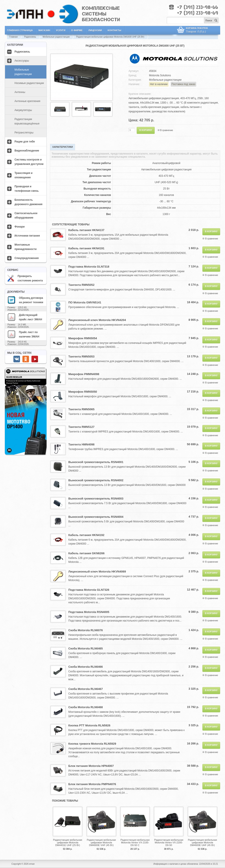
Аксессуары (22, 61)
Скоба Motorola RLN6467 (86, 689)
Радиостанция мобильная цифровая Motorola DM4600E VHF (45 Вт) (101, 842)
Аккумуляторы (23, 110)
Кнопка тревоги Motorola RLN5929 (92, 744)
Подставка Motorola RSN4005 (89, 612)
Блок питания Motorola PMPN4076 (92, 784)
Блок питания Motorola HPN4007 (91, 766)
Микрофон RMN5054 (83, 338)
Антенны (20, 92)
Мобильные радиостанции (56, 37)
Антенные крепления (27, 101)
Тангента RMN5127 (81, 427)
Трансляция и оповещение (24, 175)
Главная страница (20, 30)
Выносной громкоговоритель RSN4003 (96, 499)
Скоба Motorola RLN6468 (86, 707)
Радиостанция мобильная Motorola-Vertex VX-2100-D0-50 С (135, 842)
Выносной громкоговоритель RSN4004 (96, 517)
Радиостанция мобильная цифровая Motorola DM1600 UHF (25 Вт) (110, 37)
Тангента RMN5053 (81, 356)
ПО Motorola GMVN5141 (85, 302)
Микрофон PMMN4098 (84, 374)
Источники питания (27, 236)
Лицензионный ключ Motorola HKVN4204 (97, 320)
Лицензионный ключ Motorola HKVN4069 (97, 572)
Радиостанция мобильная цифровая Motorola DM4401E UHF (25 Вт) (68, 842)
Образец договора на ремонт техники (25, 300)
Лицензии (95, 30)
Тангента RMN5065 (81, 409)
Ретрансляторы (24, 133)
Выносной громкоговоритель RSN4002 (96, 480)
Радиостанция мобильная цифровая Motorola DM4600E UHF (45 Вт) (202, 842)
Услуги (61, 30)
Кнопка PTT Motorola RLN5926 (89, 725)
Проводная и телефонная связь (27, 189)
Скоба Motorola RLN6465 (86, 648)
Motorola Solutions (160, 75)
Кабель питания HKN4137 (86, 230)
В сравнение (167, 130)
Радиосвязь (30, 37)
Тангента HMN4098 (81, 444)
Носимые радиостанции (29, 83)
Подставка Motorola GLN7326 (89, 590)
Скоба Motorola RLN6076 (86, 630)
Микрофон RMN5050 (83, 392)
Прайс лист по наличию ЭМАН (23, 334)
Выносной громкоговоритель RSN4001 (96, 462)
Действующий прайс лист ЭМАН (25, 317)
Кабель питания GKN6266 (86, 553)
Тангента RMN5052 (81, 285)
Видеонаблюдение (27, 151)
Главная (13, 37)
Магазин (44, 30)
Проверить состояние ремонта (25, 278)
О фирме (77, 30)
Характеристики (63, 147)
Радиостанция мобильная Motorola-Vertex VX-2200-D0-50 (169, 842)
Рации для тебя (25, 142)
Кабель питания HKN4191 (86, 248)
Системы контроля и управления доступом (29, 162)
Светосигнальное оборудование (26, 215)
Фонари (20, 227)
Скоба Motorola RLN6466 (86, 667)
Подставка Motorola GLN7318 (89, 267)
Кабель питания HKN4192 (86, 535)
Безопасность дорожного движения (28, 202)
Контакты (114, 30)
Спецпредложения (27, 258)
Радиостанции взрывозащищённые (27, 121)
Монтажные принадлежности (25, 247)
